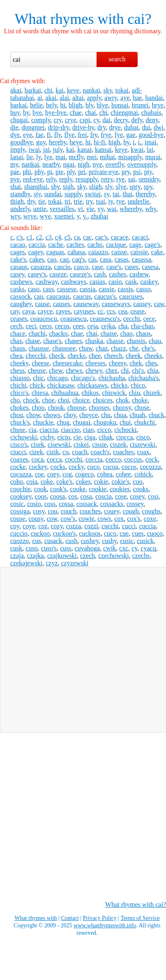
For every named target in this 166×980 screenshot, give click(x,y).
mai (60, 157)
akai (16, 90)
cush (71, 541)
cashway (46, 282)
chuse (18, 430)
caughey (21, 304)
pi (50, 172)
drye (115, 127)
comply (41, 120)
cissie (99, 445)
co (66, 452)
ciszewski (143, 445)
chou (17, 415)
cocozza (150, 467)
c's (20, 237)
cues (138, 533)
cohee (123, 474)
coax (143, 452)
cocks (58, 467)
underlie (138, 201)
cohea (105, 474)
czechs (141, 556)
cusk (16, 548)
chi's (138, 370)
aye (125, 98)
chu (106, 415)
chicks (119, 385)
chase (32, 341)
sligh (96, 187)
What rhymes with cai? (136, 905)
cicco (104, 430)
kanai (84, 150)
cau (39, 296)
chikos (90, 393)
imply (18, 150)
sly (109, 187)
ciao (89, 430)
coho (17, 482)
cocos (129, 467)
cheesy (118, 363)
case (97, 267)
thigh (17, 201)
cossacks (112, 504)
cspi (85, 120)
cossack (87, 504)
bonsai (120, 105)
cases (131, 267)
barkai (33, 90)
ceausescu (74, 319)
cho (15, 400)
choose (76, 408)
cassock (21, 296)
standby (20, 194)
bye (37, 113)
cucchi (110, 526)
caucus (82, 296)
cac (87, 237)
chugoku (105, 422)
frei (82, 135)
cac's (101, 237)
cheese (40, 363)
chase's (52, 341)
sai (131, 179)
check (56, 356)
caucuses (131, 296)
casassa (141, 259)
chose (142, 408)
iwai (34, 150)
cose (121, 496)
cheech (113, 356)
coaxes (19, 459)
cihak (106, 437)
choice (81, 400)
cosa (86, 496)
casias (97, 282)
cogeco (84, 474)
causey (142, 304)
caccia (37, 245)
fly (58, 135)
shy (55, 187)
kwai (137, 150)
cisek (38, 445)
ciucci (18, 452)
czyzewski (75, 563)
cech (16, 326)
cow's (68, 519)
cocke (18, 467)
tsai (101, 201)
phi (27, 172)
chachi (37, 333)
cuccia (147, 526)
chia (153, 370)
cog (67, 474)
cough (130, 511)
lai (150, 150)
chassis (136, 341)
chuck (157, 415)
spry (135, 187)
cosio (34, 504)
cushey (90, 541)
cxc (124, 548)
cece (149, 319)
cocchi (74, 459)
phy (39, 172)
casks (17, 289)
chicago (58, 378)
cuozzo (20, 541)
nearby (51, 164)
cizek (36, 452)
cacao (18, 245)
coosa (58, 496)
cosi (153, 496)
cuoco (155, 533)
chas (16, 341)
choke (140, 400)
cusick (145, 541)
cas (92, 259)
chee (95, 356)
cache (55, 245)
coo (137, 482)
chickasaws (92, 385)
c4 (58, 237)
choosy (122, 408)
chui (125, 422)
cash (100, 274)
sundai (53, 194)
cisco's (19, 445)
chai (91, 113)
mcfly (76, 157)
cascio (62, 267)
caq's (78, 259)
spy (148, 187)
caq (64, 259)
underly (20, 209)
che (134, 348)
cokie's (120, 482)
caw (159, 304)
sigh (68, 187)
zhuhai (100, 216)
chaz (102, 348)
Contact (70, 918)
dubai (131, 127)
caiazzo (98, 252)
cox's (134, 519)
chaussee (64, 348)
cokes (83, 482)
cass (48, 289)
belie (36, 105)
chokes (19, 408)
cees (78, 326)
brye (158, 105)
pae (15, 172)
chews (74, 370)
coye (29, 526)
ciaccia (48, 430)
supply (73, 194)
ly (38, 157)
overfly (115, 164)
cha (123, 326)
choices (103, 400)
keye (73, 90)
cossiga (20, 511)
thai (127, 194)
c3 (49, 237)
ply (71, 172)
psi (137, 172)
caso (34, 289)
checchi (36, 356)
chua (120, 415)
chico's (19, 393)
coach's (100, 452)
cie (77, 437)
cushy (109, 541)
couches (90, 511)
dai (106, 120)
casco (81, 267)
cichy (47, 437)
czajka (36, 556)
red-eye (33, 179)
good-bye (151, 135)
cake (157, 252)
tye (120, 201)
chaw (86, 348)
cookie (98, 489)
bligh (75, 105)
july (58, 150)
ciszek (118, 445)
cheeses (96, 363)
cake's (18, 259)
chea (16, 356)
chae (76, 113)
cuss (66, 548)
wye (45, 216)
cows (104, 519)
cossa (66, 504)
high (114, 142)
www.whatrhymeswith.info (105, 925)
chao (126, 333)
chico (138, 385)
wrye (30, 216)
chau (155, 341)
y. (85, 216)
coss (50, 504)
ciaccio (70, 430)
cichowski (24, 437)
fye (119, 135)
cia (32, 430)
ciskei (81, 445)
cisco (143, 437)
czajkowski (62, 556)
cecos (62, 326)
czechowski (114, 556)
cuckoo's (64, 533)
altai (78, 98)
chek (136, 363)
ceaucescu (44, 319)
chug (63, 422)
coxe (150, 519)
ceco (45, 326)
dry (101, 127)
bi (63, 105)
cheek (133, 356)
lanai (17, 157)
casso (144, 289)
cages (18, 252)
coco (93, 467)
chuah (137, 415)
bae (137, 98)
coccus (133, 459)
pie (60, 172)
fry (94, 135)
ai (40, 98)
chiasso (20, 378)
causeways (116, 304)
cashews (21, 282)
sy (107, 194)
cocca (54, 459)
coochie (21, 489)
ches (151, 363)
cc (100, 311)
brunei (140, 105)
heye (76, 142)
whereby (131, 209)
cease (137, 311)
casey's (37, 274)
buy (15, 113)
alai (64, 98)
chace (18, 333)
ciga (90, 437)
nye (98, 164)
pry (126, 172)
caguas (55, 252)
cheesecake (67, 363)
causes (62, 304)
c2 (39, 237)
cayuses (84, 311)
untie (40, 209)
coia (32, 482)
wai (112, 209)
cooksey (21, 496)
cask (131, 282)
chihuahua (65, 393)
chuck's (20, 422)
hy (126, 142)
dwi (159, 127)
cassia (88, 289)
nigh (83, 164)
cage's (152, 245)
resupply (87, 179)
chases (74, 341)
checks (76, 356)
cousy (36, 519)
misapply (130, 157)
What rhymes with (69, 19)
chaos (143, 333)
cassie (106, 289)
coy (15, 526)
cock (152, 459)
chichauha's (143, 378)
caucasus (58, 296)
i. (140, 142)
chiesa (40, 393)
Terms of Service (140, 918)
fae (39, 135)
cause (42, 304)
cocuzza (21, 474)
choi (64, 400)
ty (111, 201)
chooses (99, 408)
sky (108, 90)
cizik (53, 452)
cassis (125, 289)
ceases (19, 319)
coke (47, 482)
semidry (149, 179)
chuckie (43, 422)
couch (69, 511)
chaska (94, 341)
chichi (18, 385)
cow (52, 519)
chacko (58, 333)
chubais (151, 113)
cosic (17, 504)
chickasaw (61, 385)
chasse (115, 341)
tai (116, 194)
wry (15, 216)
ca (77, 237)
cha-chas (142, 326)
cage (135, 245)
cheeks (153, 356)
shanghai (36, 187)
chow (33, 415)
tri (67, 201)
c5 (68, 237)
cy (96, 120)
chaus (18, 348)
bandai (154, 98)
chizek (152, 393)
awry (111, 98)
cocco (113, 459)
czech (88, 556)
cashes (118, 274)
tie (41, 201)
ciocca (125, 437)
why (151, 209)
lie (30, 157)
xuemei (63, 216)
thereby (145, 194)
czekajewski (26, 563)
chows (52, 415)
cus (36, 541)
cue (124, 533)
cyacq (148, 548)
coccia (94, 459)
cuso (31, 548)
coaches (123, 452)
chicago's (83, 378)
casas (122, 259)
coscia (104, 496)
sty (37, 194)
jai (46, 150)
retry (107, 179)
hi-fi (99, 142)
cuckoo (40, 533)
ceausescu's (105, 319)
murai (153, 157)
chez (112, 370)
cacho (95, 245)
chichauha (112, 378)
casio (115, 282)
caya (28, 311)
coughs (151, 511)
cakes (37, 259)
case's (114, 267)
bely (52, 105)
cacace (120, 237)
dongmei (33, 127)
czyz (52, 563)
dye (15, 135)
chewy (94, 370)
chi (48, 90)
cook (40, 489)
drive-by (83, 127)
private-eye (104, 172)
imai (150, 142)
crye (71, 120)
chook (56, 408)
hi (88, 142)
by (26, 113)
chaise (108, 333)
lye (48, 157)
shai (16, 187)
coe (39, 474)
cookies (120, 489)
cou (52, 511)
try (89, 201)
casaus (19, 267)
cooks (141, 489)
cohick (143, 474)
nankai (91, 90)
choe (48, 400)
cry (58, 120)
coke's (64, 482)
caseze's (80, 274)
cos (73, 496)
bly (89, 105)
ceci (31, 326)
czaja (17, 556)
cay (15, 311)
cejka (108, 326)
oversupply (142, 164)
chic (38, 378)
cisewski (59, 445)
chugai (19, 120)
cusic (127, 541)
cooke (78, 489)
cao (52, 259)
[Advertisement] (78, 649)
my (14, 164)
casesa (150, 267)
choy (70, 415)
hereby (58, 142)
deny (152, 120)
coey (53, 474)
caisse (119, 252)
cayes (63, 311)
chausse (39, 348)
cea (123, 311)
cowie (86, 519)
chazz (118, 348)
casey (17, 274)
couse (18, 519)
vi (80, 209)
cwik (110, 548)
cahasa (76, 252)
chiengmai (124, 113)
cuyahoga (87, 548)
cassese (67, 289)
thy (31, 201)
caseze (58, 274)
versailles (62, 209)
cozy (56, 526)
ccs (111, 311)
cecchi (132, 319)
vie (90, 209)
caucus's (105, 296)
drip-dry (59, 127)
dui (146, 127)
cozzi (91, 526)
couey (112, 511)
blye (102, 105)
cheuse (37, 370)
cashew (139, 274)
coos (40, 496)
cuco (110, 533)
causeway (86, 304)
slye (121, 187)
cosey (137, 496)
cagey (36, 252)
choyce (89, 415)
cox (119, 519)
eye (28, 135)
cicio (63, 437)
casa (106, 259)
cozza (74, 526)
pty (148, 172)
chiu (134, 393)
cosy (39, 511)
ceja (92, 326)
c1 (29, 237)
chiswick (114, 393)
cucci (129, 526)
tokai (122, 90)
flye (69, 135)
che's (148, 348)
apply (94, 98)
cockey (38, 467)
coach (80, 452)
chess (17, 370)
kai (60, 90)
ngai (69, 164)
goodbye (22, 142)
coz (43, 526)
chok (122, 400)
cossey (135, 504)
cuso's (49, 548)
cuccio (19, 533)
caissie (139, 252)
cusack (53, 541)
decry (121, 120)
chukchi (144, 422)
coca (38, 459)
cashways (73, 282)
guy (41, 142)
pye (15, 179)
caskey (149, 282)
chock (31, 400)
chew (56, 370)
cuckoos (90, 533)
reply (66, 179)
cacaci (140, 237)
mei (92, 157)
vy (100, 209)
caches (75, 245)
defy (137, 120)
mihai (107, 157)
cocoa (110, 467)
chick (37, 385)
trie (78, 201)
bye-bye (56, 113)
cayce (45, 311)
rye (120, 179)
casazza (41, 267)
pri (82, 172)
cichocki (125, 430)
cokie (101, 482)
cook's (58, 489)
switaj (93, 194)
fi (49, 135)
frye (106, 135)
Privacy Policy (100, 918)
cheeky (19, 363)
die (14, 127)
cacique (116, 245)
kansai (103, 150)
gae (131, 135)
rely (51, 179)
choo (38, 408)
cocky (76, 467)
